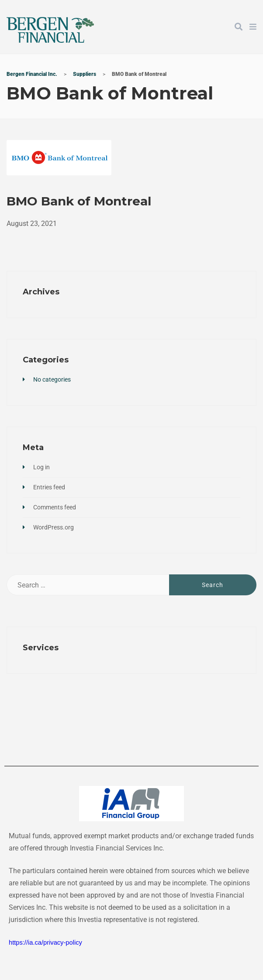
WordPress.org (54, 527)
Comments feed (55, 507)
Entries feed (49, 487)
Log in (42, 467)
